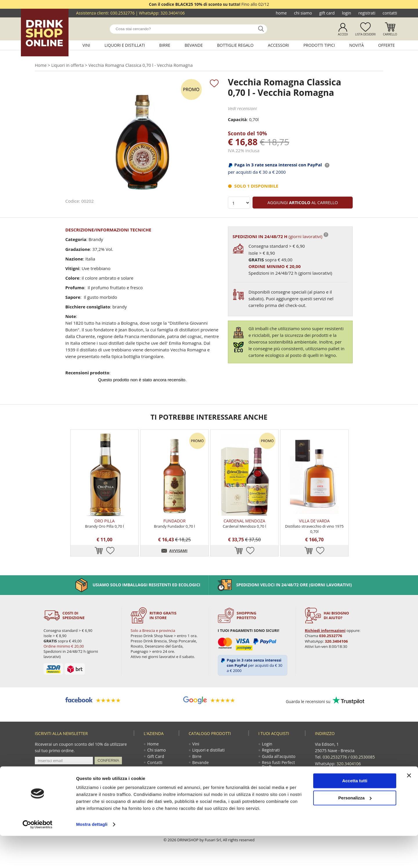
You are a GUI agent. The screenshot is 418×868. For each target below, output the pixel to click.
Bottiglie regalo (235, 45)
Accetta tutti (355, 813)
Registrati (367, 13)
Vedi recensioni (242, 109)
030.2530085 (363, 764)
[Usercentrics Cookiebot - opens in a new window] (38, 857)
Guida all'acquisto (279, 764)
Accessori (279, 45)
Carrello (390, 34)
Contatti (390, 13)
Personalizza (355, 830)
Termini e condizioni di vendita (281, 784)
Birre (165, 45)
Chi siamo (303, 13)
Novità (356, 45)
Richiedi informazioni (325, 637)
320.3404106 (173, 13)
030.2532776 (122, 13)
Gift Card (327, 13)
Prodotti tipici (319, 45)
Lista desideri (365, 34)
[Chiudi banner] (409, 808)
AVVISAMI (178, 558)
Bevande (194, 45)
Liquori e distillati (125, 45)
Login (347, 13)
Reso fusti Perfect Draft (279, 773)
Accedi (343, 34)
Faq (266, 792)
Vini (86, 45)
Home (281, 13)
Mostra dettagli (92, 857)
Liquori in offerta (69, 65)
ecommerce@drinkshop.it (352, 777)
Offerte (387, 45)
